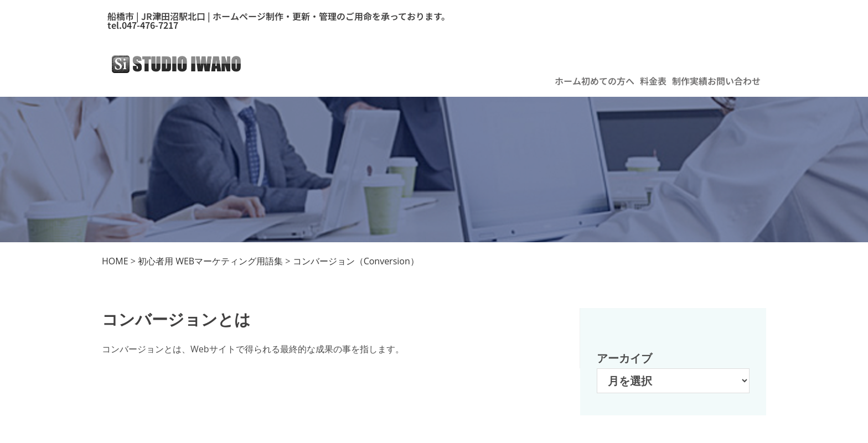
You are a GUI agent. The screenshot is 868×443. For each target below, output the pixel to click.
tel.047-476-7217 (143, 25)
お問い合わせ (734, 81)
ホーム (568, 81)
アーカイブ (624, 358)
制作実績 (690, 81)
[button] (611, 81)
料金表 (653, 81)
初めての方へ (608, 81)
